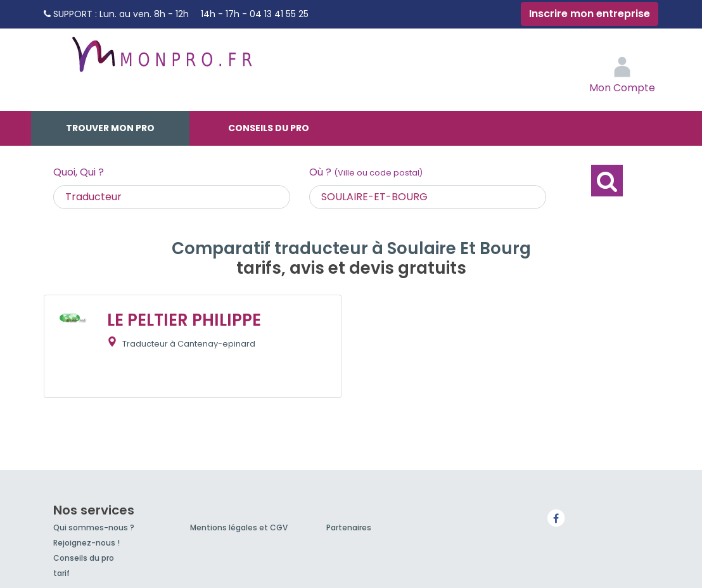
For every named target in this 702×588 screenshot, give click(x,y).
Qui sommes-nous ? (94, 527)
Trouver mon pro (110, 128)
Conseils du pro (269, 128)
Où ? (366, 172)
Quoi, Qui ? (79, 172)
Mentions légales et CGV (239, 527)
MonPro (161, 60)
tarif (61, 573)
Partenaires (349, 527)
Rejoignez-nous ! (86, 543)
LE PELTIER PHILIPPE (184, 320)
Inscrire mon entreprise (590, 14)
